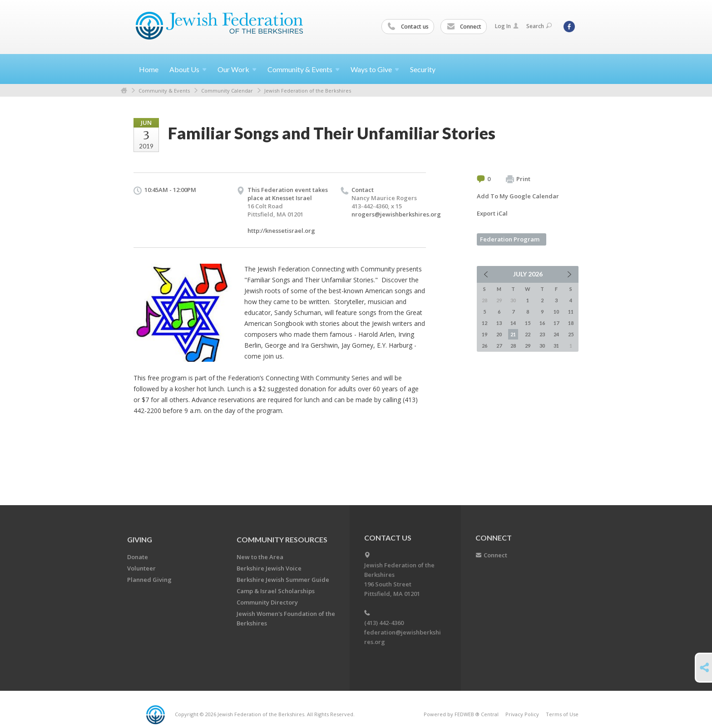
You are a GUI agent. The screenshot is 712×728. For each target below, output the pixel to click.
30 (542, 346)
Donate (138, 557)
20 (499, 334)
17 (556, 323)
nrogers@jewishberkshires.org (396, 214)
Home (149, 69)
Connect (464, 27)
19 (485, 334)
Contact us (408, 27)
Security (423, 69)
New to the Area (260, 557)
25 (571, 334)
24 (556, 334)
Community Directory (267, 602)
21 (513, 334)
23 (542, 334)
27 (499, 346)
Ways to (375, 69)
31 (556, 346)
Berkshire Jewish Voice (269, 568)
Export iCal (492, 213)
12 (485, 323)
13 (499, 323)
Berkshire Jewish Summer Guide (283, 580)
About (188, 69)
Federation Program (510, 239)
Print (518, 179)
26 (485, 346)
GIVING (140, 539)
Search (539, 26)
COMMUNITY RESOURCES (282, 539)
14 (513, 323)
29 (528, 346)
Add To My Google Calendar (518, 196)
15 (528, 323)
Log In (507, 26)
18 (571, 323)
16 (542, 323)
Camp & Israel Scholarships (276, 591)
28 (513, 346)
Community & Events (164, 91)
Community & (304, 69)
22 (528, 334)
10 (556, 312)
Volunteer (141, 568)
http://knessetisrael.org (281, 231)
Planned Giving (149, 580)
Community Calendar (227, 91)
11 (571, 312)
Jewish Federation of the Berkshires (308, 91)
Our (237, 69)
